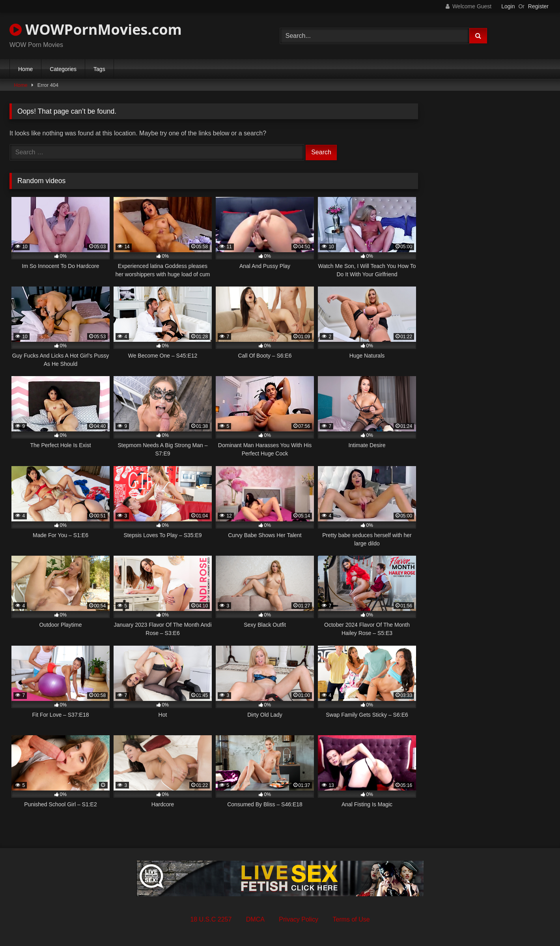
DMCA (255, 919)
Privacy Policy (299, 919)
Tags (99, 69)
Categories (63, 69)
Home (25, 69)
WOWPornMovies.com (96, 29)
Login (508, 6)
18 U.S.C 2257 (211, 919)
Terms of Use (351, 919)
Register (538, 6)
